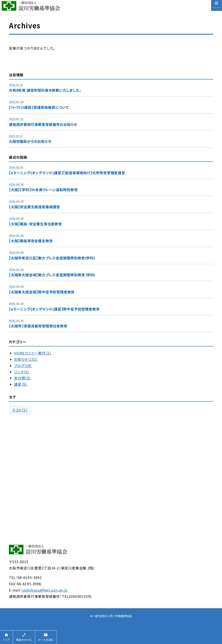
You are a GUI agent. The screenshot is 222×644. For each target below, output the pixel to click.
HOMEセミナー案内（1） (33, 353)
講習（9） (21, 384)
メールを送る (46, 640)
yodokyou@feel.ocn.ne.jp (45, 590)
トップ (6, 640)
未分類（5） (23, 378)
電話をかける (24, 640)
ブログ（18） (23, 366)
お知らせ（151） (26, 359)
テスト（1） (20, 410)
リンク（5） (22, 372)
